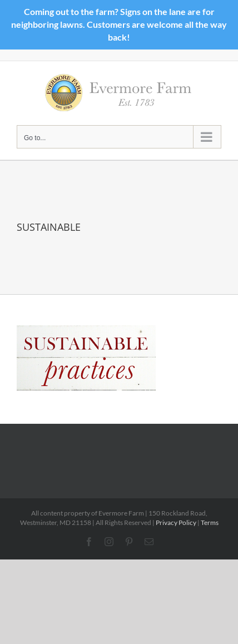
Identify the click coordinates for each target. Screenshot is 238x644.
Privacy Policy (176, 522)
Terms (210, 522)
